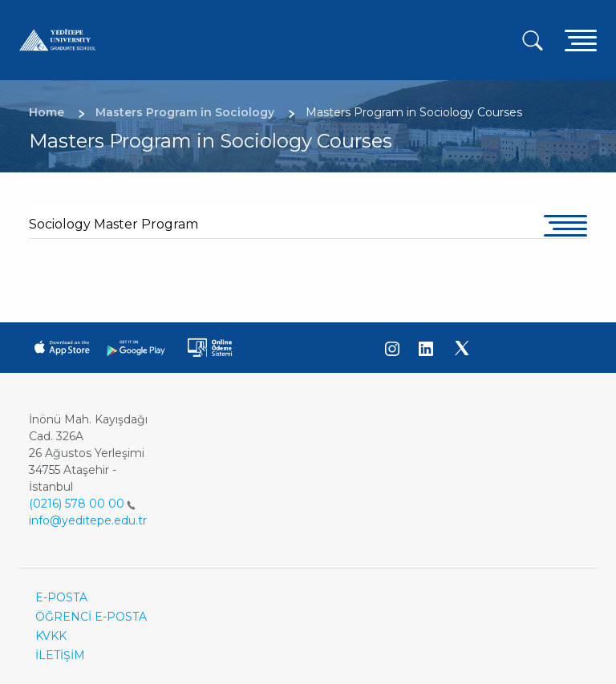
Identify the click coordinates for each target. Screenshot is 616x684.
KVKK (51, 636)
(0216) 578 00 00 (82, 504)
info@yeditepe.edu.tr (88, 520)
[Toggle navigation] (581, 40)
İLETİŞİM (60, 655)
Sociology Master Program (113, 224)
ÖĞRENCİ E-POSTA (91, 617)
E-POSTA (61, 597)
